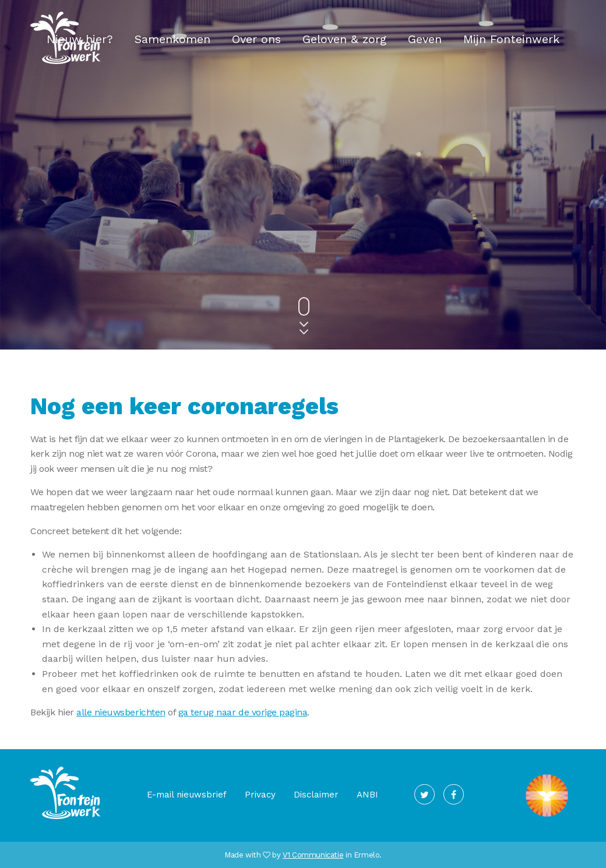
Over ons (256, 39)
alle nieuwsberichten (121, 712)
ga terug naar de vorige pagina (243, 712)
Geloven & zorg (344, 39)
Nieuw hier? (80, 39)
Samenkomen (172, 39)
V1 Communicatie (313, 855)
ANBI (367, 795)
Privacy (260, 795)
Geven (425, 39)
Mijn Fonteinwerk (511, 39)
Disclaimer (316, 795)
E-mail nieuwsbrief (187, 795)
